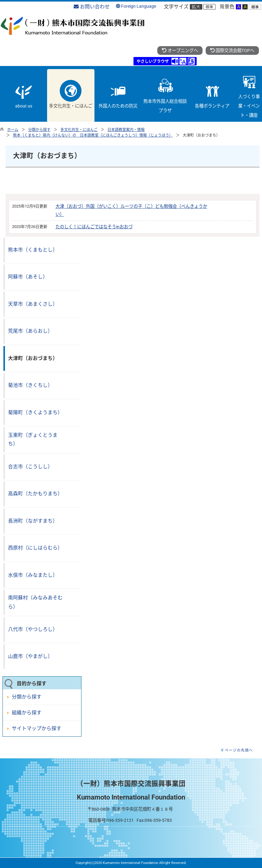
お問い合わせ (92, 7)
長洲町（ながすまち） (33, 521)
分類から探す (39, 130)
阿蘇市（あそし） (28, 277)
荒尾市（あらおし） (30, 331)
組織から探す (27, 713)
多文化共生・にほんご (79, 130)
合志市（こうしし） (30, 467)
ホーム (13, 130)
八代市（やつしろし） (33, 629)
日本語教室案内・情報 (126, 130)
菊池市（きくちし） (30, 385)
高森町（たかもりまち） (35, 494)
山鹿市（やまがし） (30, 656)
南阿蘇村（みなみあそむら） (35, 602)
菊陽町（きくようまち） (35, 412)
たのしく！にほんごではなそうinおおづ (94, 227)
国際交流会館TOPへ (232, 51)
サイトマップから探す (37, 728)
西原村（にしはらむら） (35, 548)
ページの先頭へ (239, 750)
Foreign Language (136, 6)
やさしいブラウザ (153, 61)
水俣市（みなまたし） (33, 575)
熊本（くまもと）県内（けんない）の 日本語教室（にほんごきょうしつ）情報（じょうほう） (93, 135)
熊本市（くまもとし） (33, 250)
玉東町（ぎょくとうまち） (33, 440)
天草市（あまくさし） (33, 304)
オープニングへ (180, 51)
